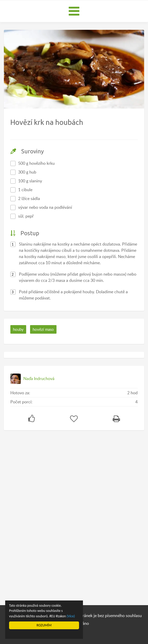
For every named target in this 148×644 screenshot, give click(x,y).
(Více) (71, 616)
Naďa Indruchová (39, 378)
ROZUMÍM (44, 625)
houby (18, 329)
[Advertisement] (43, 516)
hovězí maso (43, 329)
